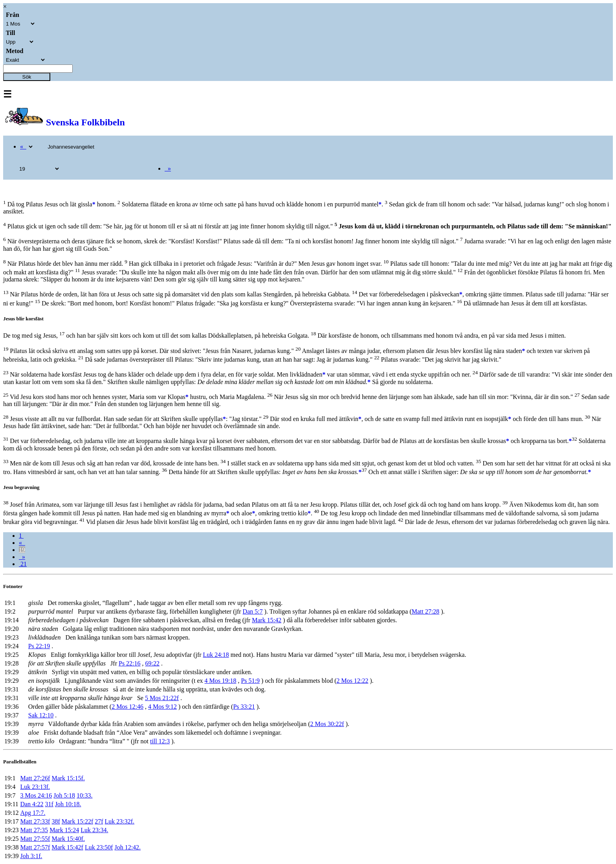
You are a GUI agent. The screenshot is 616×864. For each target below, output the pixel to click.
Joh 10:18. (68, 804)
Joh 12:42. (127, 847)
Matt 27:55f (35, 839)
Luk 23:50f (99, 847)
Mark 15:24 (64, 830)
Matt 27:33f (35, 821)
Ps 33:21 (244, 707)
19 (22, 550)
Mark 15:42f (67, 847)
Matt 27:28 (426, 611)
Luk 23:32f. (120, 821)
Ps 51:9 (250, 681)
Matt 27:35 (34, 830)
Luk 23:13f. (35, 787)
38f (56, 821)
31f (49, 804)
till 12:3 (160, 741)
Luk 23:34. (94, 830)
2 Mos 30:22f (327, 724)
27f (99, 821)
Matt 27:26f (35, 778)
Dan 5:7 (253, 611)
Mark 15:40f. (68, 839)
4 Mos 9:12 (162, 707)
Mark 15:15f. (68, 778)
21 (23, 564)
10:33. (84, 795)
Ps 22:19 (39, 646)
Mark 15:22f (77, 821)
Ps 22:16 (130, 663)
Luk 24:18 (216, 655)
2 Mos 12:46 (127, 707)
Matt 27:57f (35, 847)
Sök (27, 77)
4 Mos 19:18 (221, 681)
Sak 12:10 (41, 715)
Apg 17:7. (33, 813)
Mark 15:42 (267, 620)
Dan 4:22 (32, 804)
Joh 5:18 (64, 795)
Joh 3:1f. (31, 856)
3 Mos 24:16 (36, 795)
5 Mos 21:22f (162, 698)
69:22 (152, 663)
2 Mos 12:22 (353, 681)
